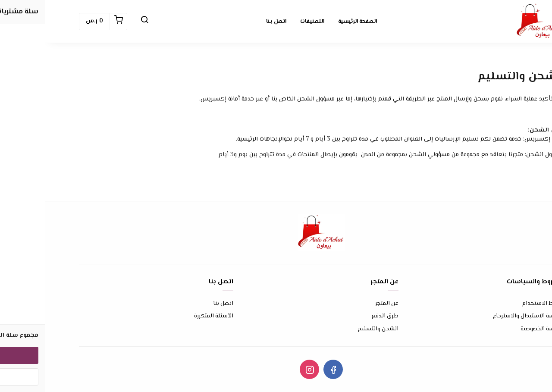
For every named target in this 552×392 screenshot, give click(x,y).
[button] (99, 22)
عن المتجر (342, 304)
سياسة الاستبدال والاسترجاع (483, 316)
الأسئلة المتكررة (168, 316)
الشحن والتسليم (333, 329)
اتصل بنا (178, 304)
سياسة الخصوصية (497, 329)
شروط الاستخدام (498, 304)
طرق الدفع (340, 316)
